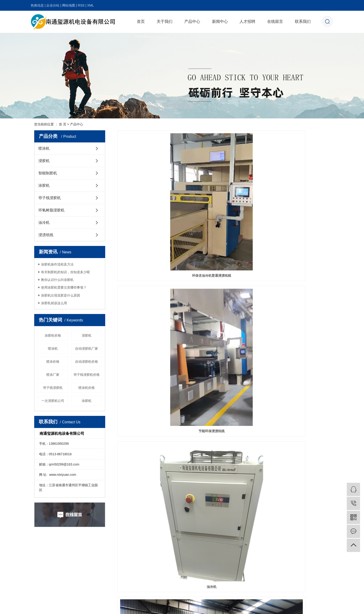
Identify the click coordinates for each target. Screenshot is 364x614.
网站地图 (69, 5)
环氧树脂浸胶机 (51, 210)
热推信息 (37, 5)
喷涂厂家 (53, 375)
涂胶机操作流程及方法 (57, 264)
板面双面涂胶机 (297, 376)
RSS (81, 5)
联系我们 (303, 22)
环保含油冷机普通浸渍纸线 (151, 184)
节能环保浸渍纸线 (224, 184)
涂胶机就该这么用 (54, 303)
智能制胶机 (48, 173)
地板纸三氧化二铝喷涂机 (224, 312)
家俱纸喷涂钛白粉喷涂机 (224, 376)
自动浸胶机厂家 (87, 348)
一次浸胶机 (297, 248)
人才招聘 (247, 22)
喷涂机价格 (87, 388)
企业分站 (53, 5)
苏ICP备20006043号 (147, 608)
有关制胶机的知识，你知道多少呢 (65, 272)
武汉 (261, 608)
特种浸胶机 (151, 248)
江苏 (254, 608)
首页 (141, 22)
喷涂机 (44, 148)
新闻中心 (220, 22)
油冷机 (44, 222)
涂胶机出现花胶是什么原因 (61, 295)
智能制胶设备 (151, 440)
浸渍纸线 (46, 235)
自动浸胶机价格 (87, 362)
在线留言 (275, 22)
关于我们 (165, 22)
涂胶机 (44, 185)
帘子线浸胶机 (50, 198)
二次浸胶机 (151, 312)
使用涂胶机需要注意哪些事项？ (64, 287)
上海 (269, 608)
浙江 (283, 608)
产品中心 (192, 22)
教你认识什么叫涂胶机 (57, 280)
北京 (276, 608)
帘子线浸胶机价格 (87, 375)
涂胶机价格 (53, 335)
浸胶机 (44, 161)
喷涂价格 (53, 362)
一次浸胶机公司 (53, 401)
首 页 (63, 124)
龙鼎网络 (226, 608)
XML (90, 5)
